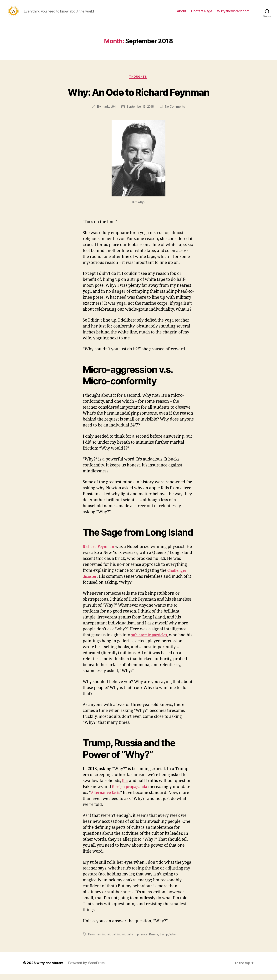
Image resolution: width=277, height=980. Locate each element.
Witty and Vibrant (51, 969)
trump (164, 941)
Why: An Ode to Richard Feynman (138, 98)
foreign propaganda (131, 793)
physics (142, 941)
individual (109, 941)
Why (173, 941)
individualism (126, 941)
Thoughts (138, 83)
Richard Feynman (100, 553)
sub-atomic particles (151, 641)
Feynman (94, 941)
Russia (154, 941)
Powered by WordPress (89, 969)
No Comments (176, 113)
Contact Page (202, 14)
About (182, 14)
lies (125, 787)
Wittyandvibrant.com (233, 14)
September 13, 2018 (140, 113)
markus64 (108, 113)
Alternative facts (106, 799)
